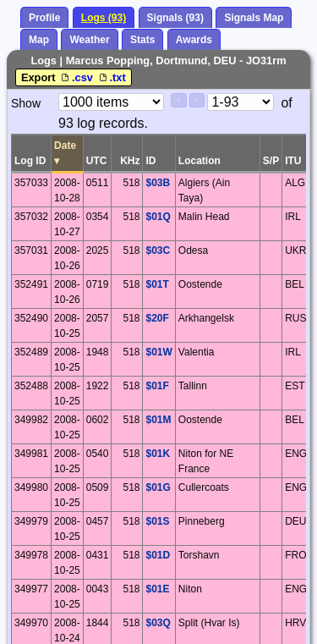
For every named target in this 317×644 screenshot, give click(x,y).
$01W (158, 352)
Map (39, 40)
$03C (158, 250)
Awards (194, 40)
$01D (158, 555)
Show (26, 103)
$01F (157, 386)
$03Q (158, 623)
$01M (158, 420)
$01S (157, 521)
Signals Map (254, 18)
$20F (157, 318)
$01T (157, 284)
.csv (77, 77)
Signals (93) (175, 18)
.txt (111, 77)
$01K (158, 454)
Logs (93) (104, 18)
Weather (89, 40)
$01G (158, 487)
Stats (142, 40)
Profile (44, 18)
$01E (157, 589)
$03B (158, 183)
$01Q (158, 217)
